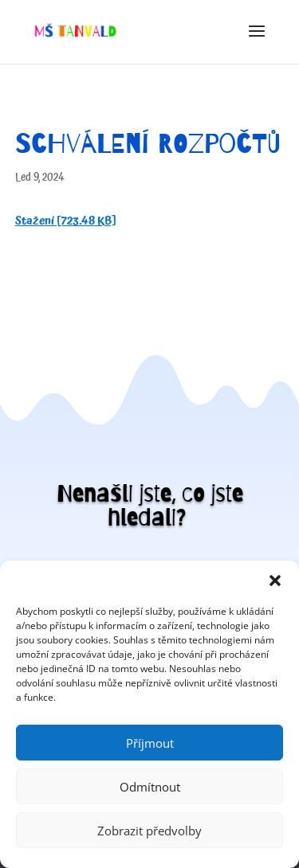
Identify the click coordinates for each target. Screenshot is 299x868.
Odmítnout (150, 787)
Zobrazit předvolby (149, 831)
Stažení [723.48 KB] (66, 221)
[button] (275, 581)
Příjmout (150, 743)
